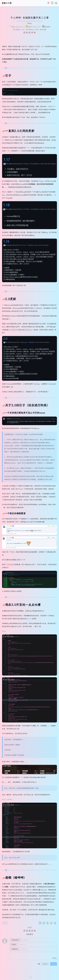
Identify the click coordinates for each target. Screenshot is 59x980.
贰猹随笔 (48, 27)
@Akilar (29, 619)
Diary (30, 23)
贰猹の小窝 (7, 3)
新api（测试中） (8, 799)
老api (4, 631)
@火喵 (29, 519)
